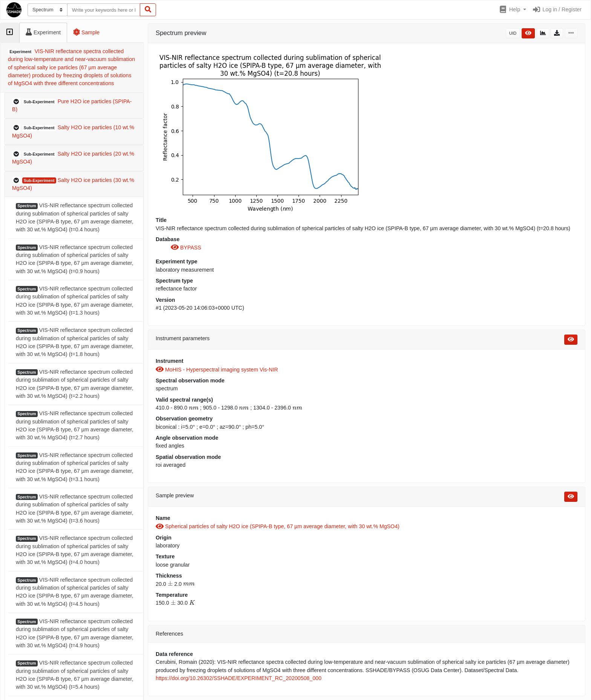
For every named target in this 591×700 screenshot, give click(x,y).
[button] (512, 10)
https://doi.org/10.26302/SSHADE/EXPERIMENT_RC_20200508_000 (239, 678)
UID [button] (513, 33)
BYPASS (186, 248)
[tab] (10, 33)
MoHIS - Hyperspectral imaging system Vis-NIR (217, 370)
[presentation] (194, 408)
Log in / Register (557, 9)
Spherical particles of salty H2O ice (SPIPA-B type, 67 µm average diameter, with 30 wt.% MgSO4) (278, 526)
